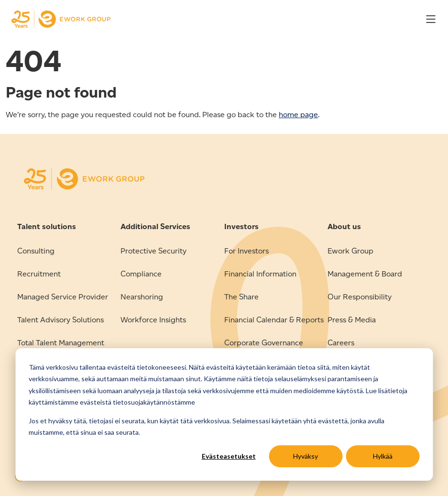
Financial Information (260, 274)
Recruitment (39, 274)
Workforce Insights (153, 320)
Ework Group (350, 251)
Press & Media (352, 320)
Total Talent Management (61, 343)
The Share (241, 297)
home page (298, 115)
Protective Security (153, 251)
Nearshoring (142, 297)
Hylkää (383, 456)
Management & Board (365, 274)
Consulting (36, 251)
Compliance (141, 274)
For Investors (246, 251)
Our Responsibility (360, 297)
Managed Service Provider (63, 297)
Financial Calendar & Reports (274, 320)
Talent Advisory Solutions (60, 320)
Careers (341, 343)
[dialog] (224, 414)
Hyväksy (306, 456)
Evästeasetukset (229, 456)
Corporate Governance (264, 343)
